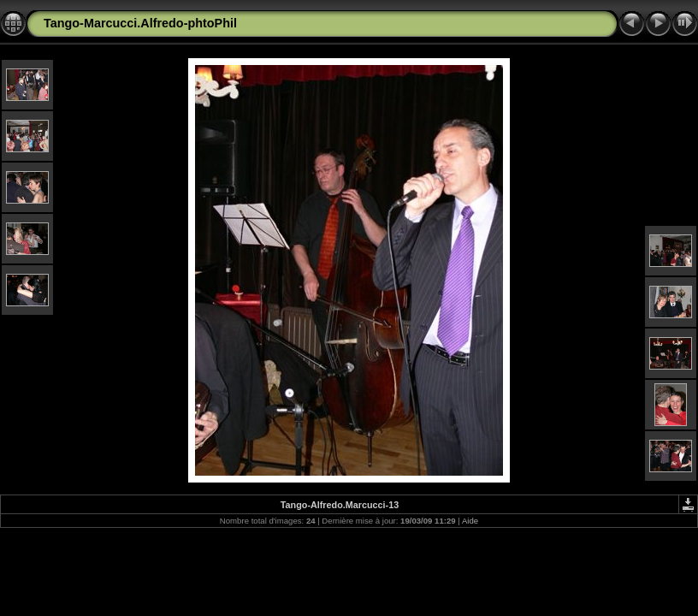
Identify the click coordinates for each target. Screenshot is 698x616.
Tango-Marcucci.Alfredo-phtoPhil (140, 23)
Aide (470, 521)
